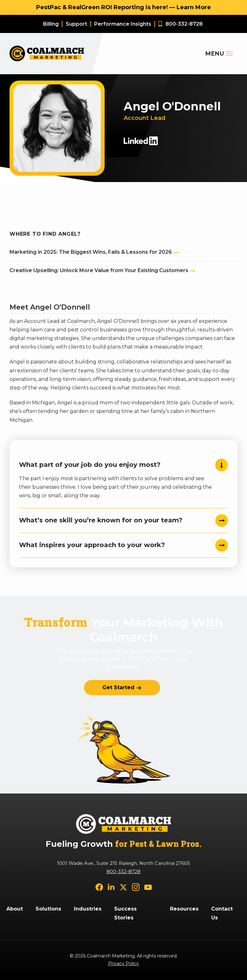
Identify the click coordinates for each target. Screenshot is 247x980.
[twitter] (123, 887)
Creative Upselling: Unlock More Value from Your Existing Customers (99, 270)
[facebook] (99, 887)
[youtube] (148, 887)
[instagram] (136, 887)
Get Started (118, 687)
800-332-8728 (123, 871)
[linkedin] (111, 887)
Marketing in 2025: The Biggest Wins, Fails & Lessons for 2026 (91, 252)
